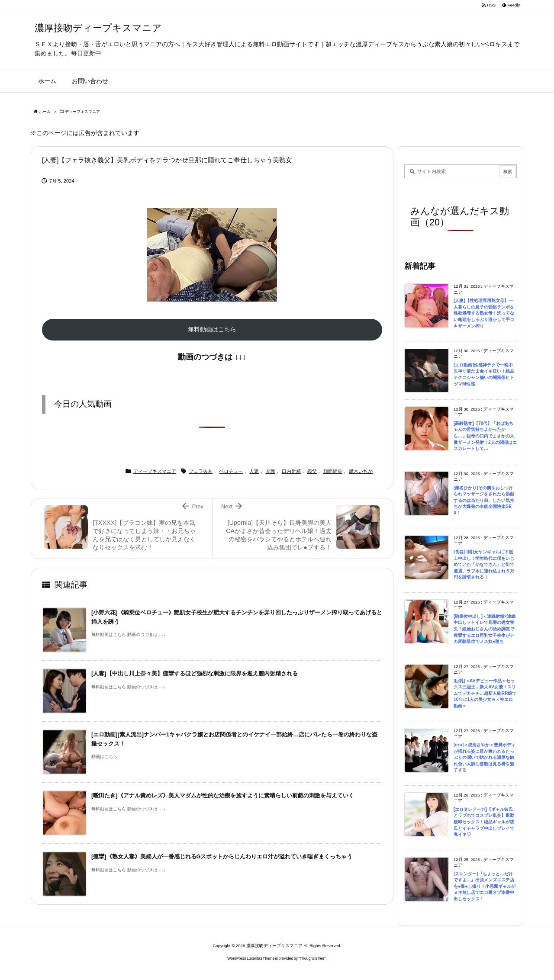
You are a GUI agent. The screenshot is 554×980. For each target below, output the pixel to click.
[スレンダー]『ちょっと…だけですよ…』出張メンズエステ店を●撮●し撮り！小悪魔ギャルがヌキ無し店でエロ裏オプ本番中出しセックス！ (485, 886)
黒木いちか (361, 471)
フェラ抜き (201, 471)
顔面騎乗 (333, 471)
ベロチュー (231, 471)
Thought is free (312, 958)
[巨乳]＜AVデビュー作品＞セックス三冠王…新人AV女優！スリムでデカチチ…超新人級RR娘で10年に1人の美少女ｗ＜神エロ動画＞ (485, 693)
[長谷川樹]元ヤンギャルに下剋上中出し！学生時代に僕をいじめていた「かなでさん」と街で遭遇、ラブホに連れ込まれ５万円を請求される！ (484, 564)
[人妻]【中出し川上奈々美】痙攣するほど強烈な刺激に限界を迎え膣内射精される (195, 673)
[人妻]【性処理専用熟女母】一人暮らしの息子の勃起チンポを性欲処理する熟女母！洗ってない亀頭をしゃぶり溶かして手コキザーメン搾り (484, 313)
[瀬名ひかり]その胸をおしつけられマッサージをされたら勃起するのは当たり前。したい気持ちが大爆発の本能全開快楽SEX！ (484, 500)
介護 (271, 471)
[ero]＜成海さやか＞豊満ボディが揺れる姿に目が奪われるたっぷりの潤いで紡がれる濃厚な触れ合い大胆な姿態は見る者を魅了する (485, 757)
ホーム (45, 112)
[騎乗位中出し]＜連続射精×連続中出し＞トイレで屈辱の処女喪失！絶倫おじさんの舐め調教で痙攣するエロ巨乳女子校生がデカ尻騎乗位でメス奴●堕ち (485, 629)
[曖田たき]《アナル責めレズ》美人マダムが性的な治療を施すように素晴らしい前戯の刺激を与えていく (223, 795)
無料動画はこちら (212, 329)
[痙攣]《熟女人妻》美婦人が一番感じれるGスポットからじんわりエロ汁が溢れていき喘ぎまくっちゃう (222, 856)
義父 (312, 471)
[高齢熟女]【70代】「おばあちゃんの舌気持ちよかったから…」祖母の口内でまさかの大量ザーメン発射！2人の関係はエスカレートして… (485, 436)
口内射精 (291, 471)
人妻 (254, 471)
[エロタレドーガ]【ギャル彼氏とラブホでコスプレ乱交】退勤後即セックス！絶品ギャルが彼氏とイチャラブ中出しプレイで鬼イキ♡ (484, 822)
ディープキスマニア (82, 112)
